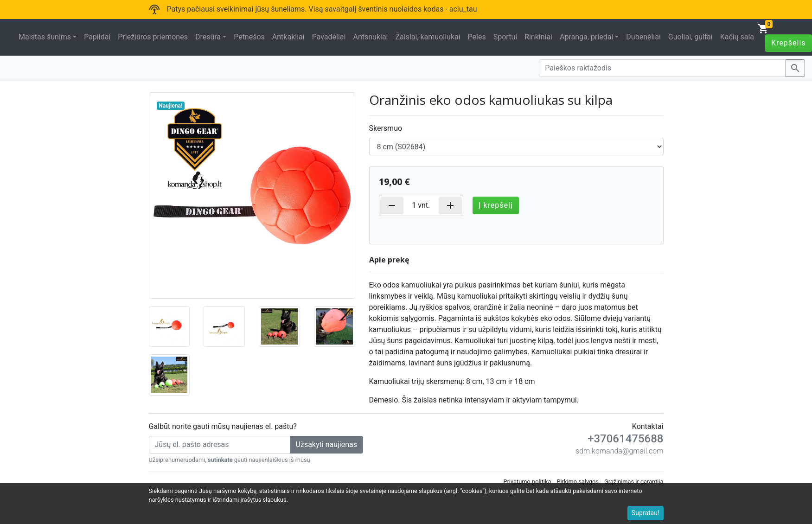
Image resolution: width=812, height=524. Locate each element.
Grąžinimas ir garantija (634, 482)
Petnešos (249, 37)
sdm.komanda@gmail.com (619, 451)
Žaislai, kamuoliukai (428, 37)
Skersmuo (386, 128)
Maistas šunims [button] (45, 37)
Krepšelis (789, 43)
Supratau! (646, 513)
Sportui (505, 37)
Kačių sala (737, 37)
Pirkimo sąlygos (578, 482)
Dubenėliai (643, 37)
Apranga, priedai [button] (586, 37)
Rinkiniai (538, 37)
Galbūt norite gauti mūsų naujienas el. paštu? (223, 426)
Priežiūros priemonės (153, 37)
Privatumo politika (527, 482)
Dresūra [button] (208, 37)
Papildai (97, 37)
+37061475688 (625, 439)
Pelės (477, 37)
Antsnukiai (370, 37)
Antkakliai (288, 37)
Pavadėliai (329, 37)
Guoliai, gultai (691, 37)
